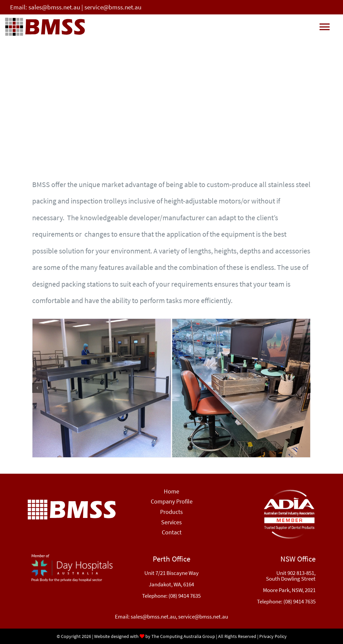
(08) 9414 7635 (185, 596)
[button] (37, 388)
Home (171, 491)
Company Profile (172, 501)
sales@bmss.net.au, (154, 617)
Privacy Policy (273, 636)
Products (171, 512)
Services (171, 522)
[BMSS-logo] (72, 502)
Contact (172, 532)
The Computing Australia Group (183, 636)
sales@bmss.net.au (54, 7)
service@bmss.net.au (113, 7)
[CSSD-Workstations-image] (102, 388)
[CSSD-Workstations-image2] (241, 388)
